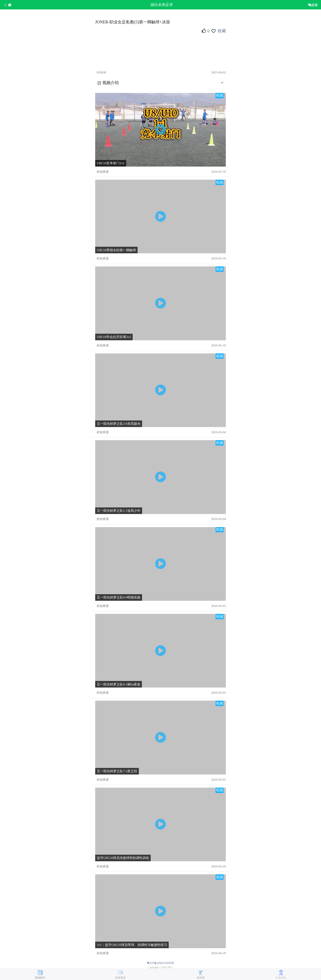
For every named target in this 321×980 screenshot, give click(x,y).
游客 (315, 5)
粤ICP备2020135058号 (160, 963)
